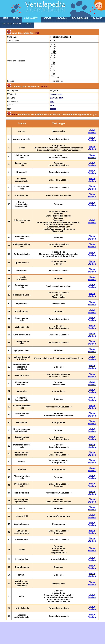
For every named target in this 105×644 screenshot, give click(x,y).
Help (29, 24)
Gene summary (31, 18)
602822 (53, 109)
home (5, 18)
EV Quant (97, 18)
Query (16, 18)
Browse (47, 18)
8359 (52, 102)
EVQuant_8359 (56, 94)
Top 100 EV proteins (12, 24)
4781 (52, 105)
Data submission (80, 18)
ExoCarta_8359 (56, 98)
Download (62, 18)
